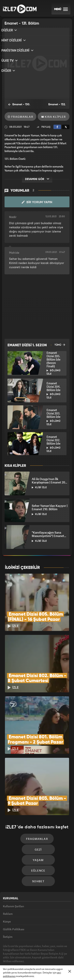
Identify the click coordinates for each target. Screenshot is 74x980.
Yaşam (38, 831)
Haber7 (28, 963)
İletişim (8, 916)
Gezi (38, 819)
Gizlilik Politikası (14, 907)
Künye (7, 898)
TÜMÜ (60, 345)
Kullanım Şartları (14, 880)
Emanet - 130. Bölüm (17, 106)
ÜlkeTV (56, 955)
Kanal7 (16, 955)
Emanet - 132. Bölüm (55, 106)
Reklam (8, 889)
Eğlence (38, 843)
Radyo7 (30, 955)
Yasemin (50, 963)
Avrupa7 (44, 955)
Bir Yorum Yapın (37, 202)
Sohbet (38, 855)
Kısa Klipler (54, 117)
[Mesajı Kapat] (70, 971)
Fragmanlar (20, 117)
